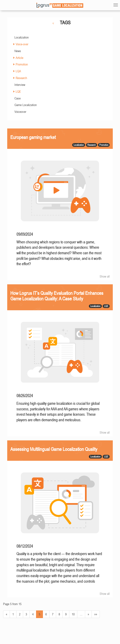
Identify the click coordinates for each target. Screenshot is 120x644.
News (18, 51)
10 (73, 614)
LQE (18, 91)
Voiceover (20, 112)
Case (18, 98)
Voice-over (22, 44)
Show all (105, 276)
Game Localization (26, 105)
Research (21, 78)
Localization (22, 37)
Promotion (22, 64)
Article (19, 58)
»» (96, 614)
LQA (18, 71)
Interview (20, 85)
